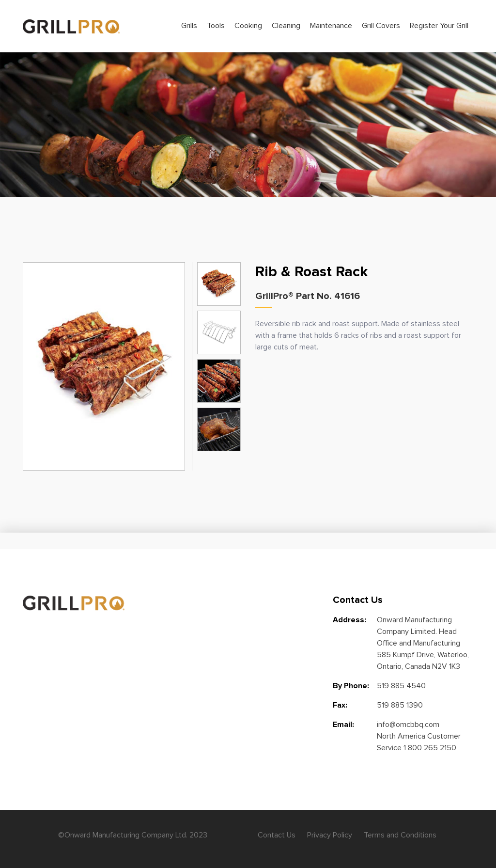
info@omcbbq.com (408, 725)
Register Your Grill (439, 26)
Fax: (340, 705)
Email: (343, 725)
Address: (349, 620)
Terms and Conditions (400, 835)
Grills (189, 26)
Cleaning (286, 26)
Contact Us (277, 835)
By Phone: (351, 686)
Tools (216, 26)
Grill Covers (381, 26)
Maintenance (331, 26)
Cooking (248, 26)
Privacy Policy (330, 835)
